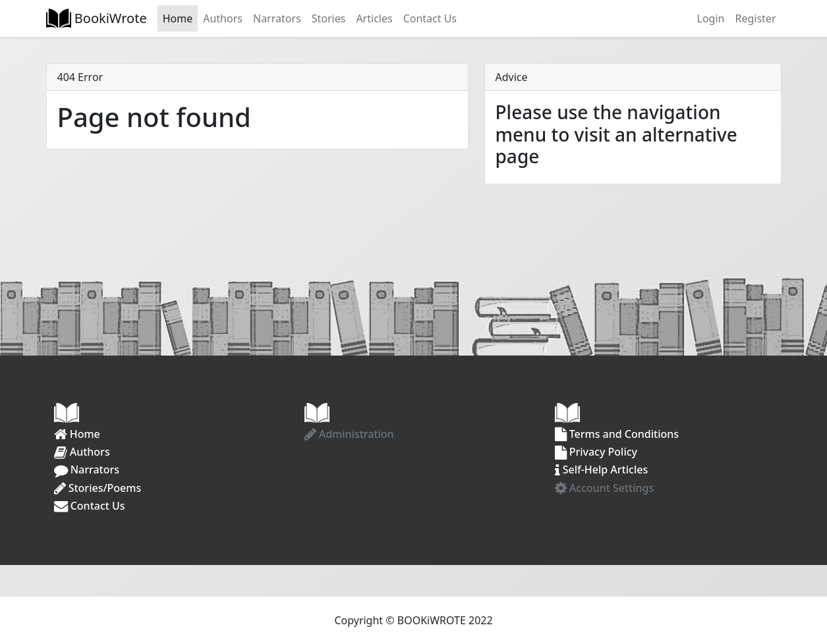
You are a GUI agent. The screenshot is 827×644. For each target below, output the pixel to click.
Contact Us (430, 18)
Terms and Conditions (617, 434)
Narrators (277, 18)
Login (711, 18)
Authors (223, 18)
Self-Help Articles (602, 470)
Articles (374, 18)
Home (178, 18)
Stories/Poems (98, 488)
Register (755, 18)
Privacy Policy (596, 452)
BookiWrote (109, 18)
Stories (329, 18)
